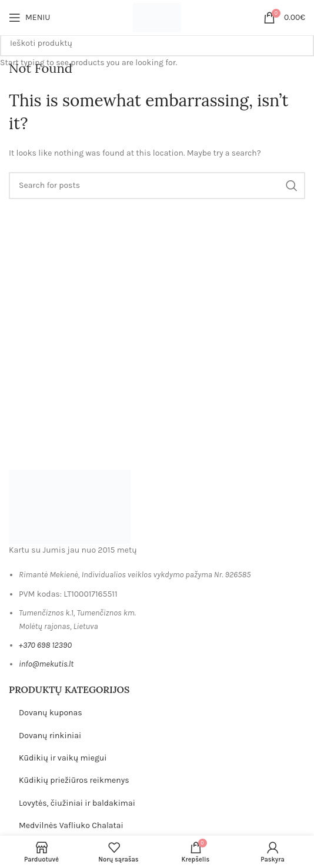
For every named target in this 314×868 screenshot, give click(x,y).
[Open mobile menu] (29, 18)
